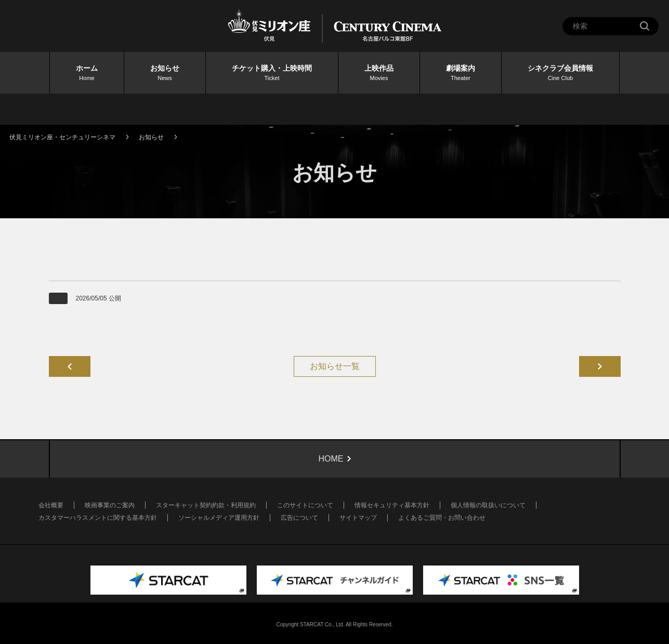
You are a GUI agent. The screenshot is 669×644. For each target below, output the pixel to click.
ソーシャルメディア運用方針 (219, 518)
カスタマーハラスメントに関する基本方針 (98, 518)
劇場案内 (461, 73)
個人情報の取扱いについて (488, 505)
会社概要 (51, 505)
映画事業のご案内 (110, 505)
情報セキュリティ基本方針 (392, 505)
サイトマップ (358, 518)
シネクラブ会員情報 (560, 73)
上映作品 (379, 73)
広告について (299, 518)
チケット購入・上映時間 (272, 73)
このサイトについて (305, 505)
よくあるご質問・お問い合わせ (442, 518)
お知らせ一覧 (335, 366)
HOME (331, 459)
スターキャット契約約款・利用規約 (206, 505)
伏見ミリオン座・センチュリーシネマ (62, 137)
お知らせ (165, 73)
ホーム (87, 73)
